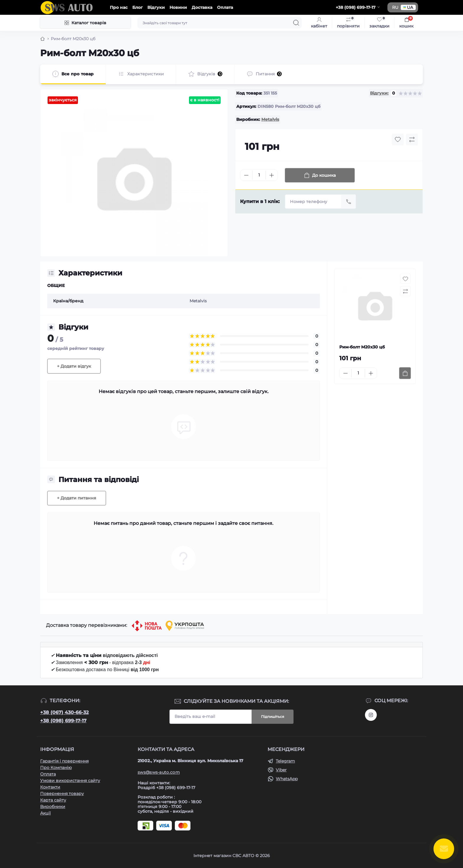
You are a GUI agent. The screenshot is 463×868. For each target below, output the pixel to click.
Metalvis (270, 119)
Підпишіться (273, 717)
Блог (137, 7)
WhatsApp (287, 779)
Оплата (225, 7)
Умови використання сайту (70, 781)
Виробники (53, 807)
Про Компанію (56, 768)
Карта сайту (53, 800)
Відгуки (156, 7)
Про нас (119, 7)
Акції (45, 813)
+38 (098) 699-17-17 (63, 721)
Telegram (285, 761)
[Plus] (272, 175)
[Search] (296, 23)
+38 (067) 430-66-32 (64, 712)
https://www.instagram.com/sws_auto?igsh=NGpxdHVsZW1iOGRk (371, 715)
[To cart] (405, 373)
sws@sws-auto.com (159, 772)
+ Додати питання (77, 498)
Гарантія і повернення (64, 761)
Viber (281, 770)
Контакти (50, 787)
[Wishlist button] (398, 139)
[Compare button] (412, 139)
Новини (178, 7)
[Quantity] (259, 175)
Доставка (202, 7)
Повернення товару (62, 794)
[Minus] (246, 175)
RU (395, 7)
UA (408, 7)
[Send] (349, 202)
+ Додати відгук (74, 366)
